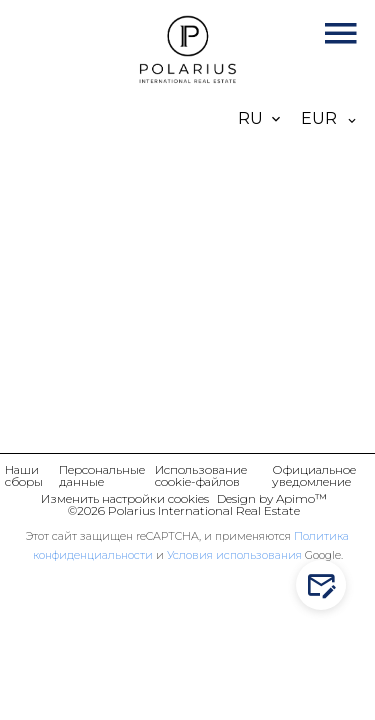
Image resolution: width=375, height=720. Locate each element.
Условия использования (234, 555)
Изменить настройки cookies (125, 498)
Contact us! (325, 585)
